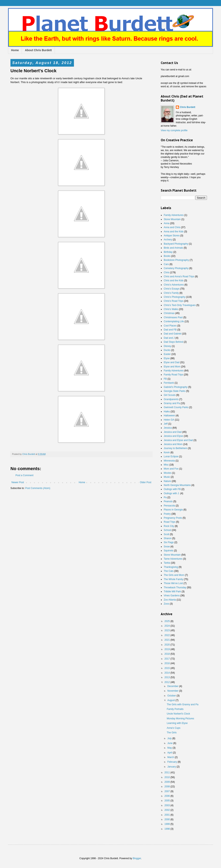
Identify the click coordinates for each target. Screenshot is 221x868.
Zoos (166, 604)
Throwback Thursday (175, 587)
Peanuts (168, 501)
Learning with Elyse (177, 723)
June (170, 743)
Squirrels (168, 551)
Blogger (137, 858)
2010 (168, 777)
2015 (168, 668)
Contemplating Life (174, 321)
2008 (168, 787)
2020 (168, 645)
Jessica (168, 428)
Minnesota (169, 461)
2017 (168, 659)
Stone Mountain (172, 219)
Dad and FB (170, 330)
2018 (168, 654)
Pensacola (169, 506)
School (167, 530)
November (173, 691)
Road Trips (170, 522)
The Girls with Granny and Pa (183, 704)
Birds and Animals (173, 248)
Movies (168, 473)
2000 (168, 819)
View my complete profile (174, 130)
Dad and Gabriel (172, 334)
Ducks (167, 350)
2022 (168, 635)
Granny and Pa (172, 403)
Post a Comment (24, 475)
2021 (168, 640)
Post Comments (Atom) (38, 488)
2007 (168, 791)
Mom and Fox (171, 469)
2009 (168, 782)
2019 (168, 649)
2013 (168, 677)
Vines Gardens (172, 596)
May (170, 748)
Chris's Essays (172, 289)
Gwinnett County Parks (176, 407)
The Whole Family (173, 579)
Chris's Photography (175, 297)
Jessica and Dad (173, 432)
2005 (168, 801)
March (171, 757)
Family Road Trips (173, 375)
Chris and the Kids (174, 281)
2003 (168, 805)
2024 (168, 626)
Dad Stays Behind (173, 342)
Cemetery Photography (176, 268)
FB (165, 379)
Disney (167, 346)
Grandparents (171, 399)
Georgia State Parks (175, 391)
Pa (165, 497)
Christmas (169, 313)
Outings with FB (172, 489)
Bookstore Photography (176, 260)
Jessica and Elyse (173, 436)
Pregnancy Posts (173, 518)
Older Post (146, 482)
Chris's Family (171, 293)
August (171, 700)
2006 (168, 796)
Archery (168, 240)
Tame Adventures (173, 559)
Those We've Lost (173, 583)
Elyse (167, 358)
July (170, 738)
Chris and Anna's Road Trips (179, 276)
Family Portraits (175, 709)
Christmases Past (173, 317)
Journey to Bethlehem (175, 448)
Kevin (167, 452)
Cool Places (170, 326)
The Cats (169, 571)
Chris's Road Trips (174, 301)
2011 (168, 772)
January (172, 767)
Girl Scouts (170, 395)
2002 (168, 810)
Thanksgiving (171, 567)
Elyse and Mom (172, 367)
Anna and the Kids (174, 232)
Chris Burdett (188, 107)
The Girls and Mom (174, 575)
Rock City (169, 526)
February (172, 762)
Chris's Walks (171, 309)
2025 (168, 621)
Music (167, 477)
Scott (166, 534)
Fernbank (169, 383)
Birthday (168, 252)
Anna (167, 223)
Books (167, 256)
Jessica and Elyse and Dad (178, 440)
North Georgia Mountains (177, 485)
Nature (167, 481)
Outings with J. (172, 493)
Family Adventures (174, 215)
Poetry (167, 514)
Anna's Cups (174, 728)
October (172, 696)
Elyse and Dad (172, 362)
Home (15, 50)
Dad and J (169, 338)
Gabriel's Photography (176, 387)
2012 (168, 682)
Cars (166, 264)
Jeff (166, 424)
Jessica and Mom (173, 444)
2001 (168, 815)
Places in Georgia (173, 510)
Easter (167, 354)
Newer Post (18, 482)
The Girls (172, 733)
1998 (168, 829)
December (173, 686)
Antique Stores (172, 236)
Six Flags (169, 542)
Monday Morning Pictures (180, 719)
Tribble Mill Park (172, 592)
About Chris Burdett (38, 50)
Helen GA (169, 420)
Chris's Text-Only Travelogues (180, 305)
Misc (166, 465)
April (170, 753)
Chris (167, 272)
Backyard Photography (176, 244)
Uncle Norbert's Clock (178, 714)
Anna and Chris (172, 227)
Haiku (167, 412)
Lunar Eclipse (171, 456)
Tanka (167, 563)
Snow (167, 547)
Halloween (169, 416)
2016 (168, 663)
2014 (168, 673)
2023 (168, 630)
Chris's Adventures (174, 285)
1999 (168, 824)
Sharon (168, 538)
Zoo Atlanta (170, 600)
